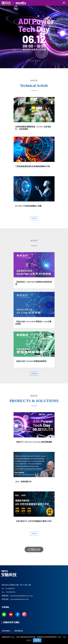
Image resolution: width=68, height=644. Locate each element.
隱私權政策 (19, 631)
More (34, 218)
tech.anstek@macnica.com (19, 599)
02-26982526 (10, 589)
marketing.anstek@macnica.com (21, 596)
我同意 (37, 640)
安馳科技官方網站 (11, 622)
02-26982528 (11, 592)
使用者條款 (6, 631)
